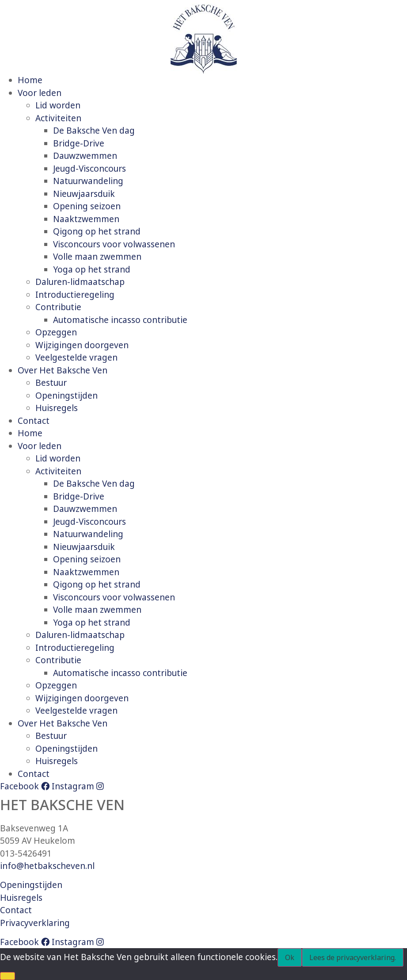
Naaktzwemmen (86, 219)
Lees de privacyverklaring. (353, 957)
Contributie (58, 307)
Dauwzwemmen (85, 156)
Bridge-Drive (79, 143)
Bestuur (51, 383)
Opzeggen (56, 332)
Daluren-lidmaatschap (80, 282)
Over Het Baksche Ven (63, 370)
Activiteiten (58, 118)
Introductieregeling (75, 295)
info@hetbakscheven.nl (47, 866)
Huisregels (57, 408)
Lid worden (58, 105)
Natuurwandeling (88, 181)
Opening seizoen (87, 206)
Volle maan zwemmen (97, 257)
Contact (34, 421)
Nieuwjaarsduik (84, 194)
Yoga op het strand (92, 269)
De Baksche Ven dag (94, 131)
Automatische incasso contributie (120, 320)
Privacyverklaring (35, 923)
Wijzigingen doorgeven (82, 345)
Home (30, 80)
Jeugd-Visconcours (89, 169)
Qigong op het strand (97, 231)
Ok (290, 957)
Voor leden (40, 93)
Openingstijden (67, 396)
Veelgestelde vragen (76, 357)
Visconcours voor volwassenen (114, 244)
